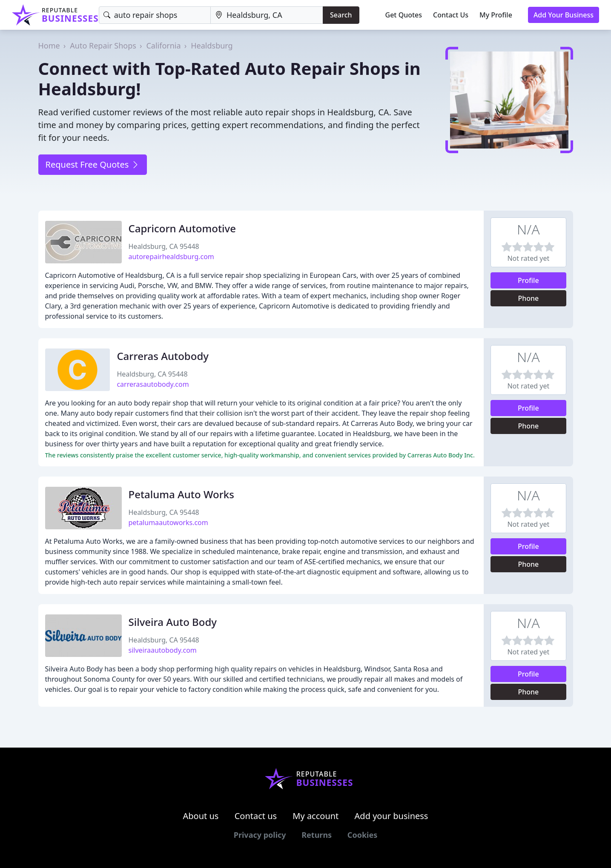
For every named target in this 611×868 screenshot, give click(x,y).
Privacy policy (260, 835)
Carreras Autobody (163, 356)
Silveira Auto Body (173, 622)
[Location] (267, 15)
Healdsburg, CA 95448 (164, 246)
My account (316, 816)
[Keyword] (155, 15)
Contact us (256, 816)
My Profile (496, 15)
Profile (528, 280)
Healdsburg (212, 46)
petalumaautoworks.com (168, 523)
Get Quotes (404, 15)
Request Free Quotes (93, 164)
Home (49, 46)
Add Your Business (564, 15)
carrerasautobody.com (153, 384)
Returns (317, 835)
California (163, 46)
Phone (528, 298)
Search (341, 15)
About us (201, 816)
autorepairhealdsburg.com (171, 257)
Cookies (362, 835)
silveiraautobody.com (163, 650)
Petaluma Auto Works (181, 494)
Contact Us (451, 15)
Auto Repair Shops (103, 46)
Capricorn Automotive (182, 228)
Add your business (392, 816)
